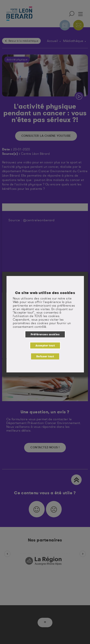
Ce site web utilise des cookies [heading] (45, 293)
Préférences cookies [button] (45, 334)
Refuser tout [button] (45, 356)
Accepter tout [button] (45, 345)
